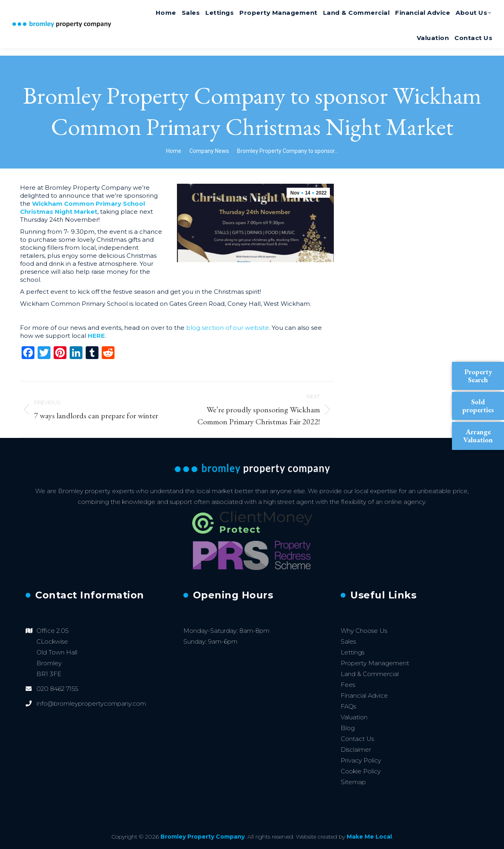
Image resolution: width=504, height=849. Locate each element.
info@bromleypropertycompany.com (91, 703)
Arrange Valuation (478, 436)
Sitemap (353, 782)
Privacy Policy (361, 760)
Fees (348, 685)
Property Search (478, 376)
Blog (348, 728)
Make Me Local (369, 837)
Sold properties (478, 406)
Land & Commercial (370, 674)
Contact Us (357, 739)
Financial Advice (364, 695)
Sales (348, 641)
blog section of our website (228, 328)
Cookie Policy (361, 771)
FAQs (348, 706)
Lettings (352, 652)
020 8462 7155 (464, 9)
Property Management (375, 663)
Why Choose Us (364, 631)
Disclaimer (356, 750)
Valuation (354, 717)
